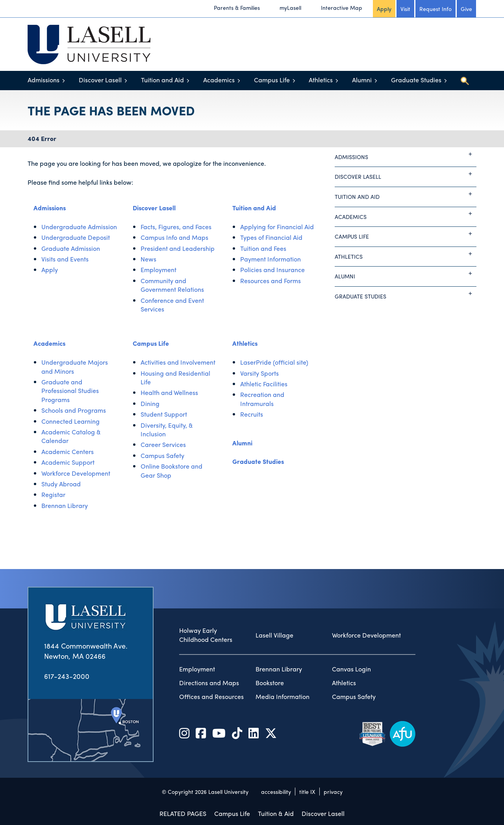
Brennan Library (65, 505)
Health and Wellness (169, 392)
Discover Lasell (100, 80)
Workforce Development (76, 473)
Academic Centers (68, 451)
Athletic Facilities (264, 384)
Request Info (435, 9)
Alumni (362, 80)
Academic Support (68, 462)
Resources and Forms (271, 281)
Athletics (321, 80)
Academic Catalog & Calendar (71, 436)
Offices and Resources (211, 697)
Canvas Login (351, 669)
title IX (307, 792)
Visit (405, 9)
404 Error (42, 138)
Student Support (164, 414)
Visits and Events (65, 259)
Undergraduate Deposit (76, 237)
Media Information (283, 697)
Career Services (163, 444)
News (148, 259)
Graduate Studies (416, 80)
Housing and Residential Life (175, 377)
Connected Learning (70, 421)
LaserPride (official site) (274, 362)
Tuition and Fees (263, 248)
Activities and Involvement (178, 362)
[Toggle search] (465, 81)
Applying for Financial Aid (277, 227)
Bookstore (270, 683)
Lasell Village (274, 635)
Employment (158, 270)
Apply (384, 9)
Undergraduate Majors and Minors (75, 366)
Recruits (252, 414)
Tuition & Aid (276, 813)
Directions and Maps (209, 683)
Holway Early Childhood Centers (206, 635)
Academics (219, 80)
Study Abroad (61, 484)
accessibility (276, 792)
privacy (333, 792)
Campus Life (272, 80)
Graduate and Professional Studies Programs (70, 391)
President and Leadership (178, 248)
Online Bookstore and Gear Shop (171, 470)
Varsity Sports (259, 373)
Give (466, 9)
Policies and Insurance (272, 270)
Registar (53, 494)
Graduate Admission (71, 248)
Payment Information (271, 259)
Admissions (44, 80)
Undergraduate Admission (79, 227)
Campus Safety (162, 455)
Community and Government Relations (172, 285)
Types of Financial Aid (271, 237)
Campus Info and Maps (174, 237)
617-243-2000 (67, 676)
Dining (150, 403)
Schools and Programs (74, 410)
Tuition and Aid (162, 80)
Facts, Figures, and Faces (176, 227)
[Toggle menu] (64, 81)
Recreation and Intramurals (262, 399)
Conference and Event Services (172, 305)
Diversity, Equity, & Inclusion (167, 429)
